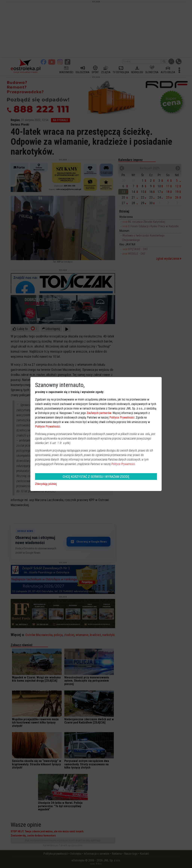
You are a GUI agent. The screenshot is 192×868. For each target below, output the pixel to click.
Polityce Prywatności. (124, 464)
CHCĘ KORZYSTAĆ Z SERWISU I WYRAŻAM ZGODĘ (96, 477)
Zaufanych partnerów (99, 413)
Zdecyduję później (46, 484)
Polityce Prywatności (122, 417)
